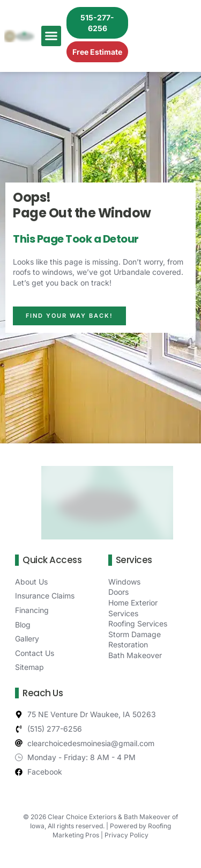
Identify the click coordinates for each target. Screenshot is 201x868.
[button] (51, 36)
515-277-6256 (97, 23)
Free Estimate (97, 52)
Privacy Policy (126, 835)
